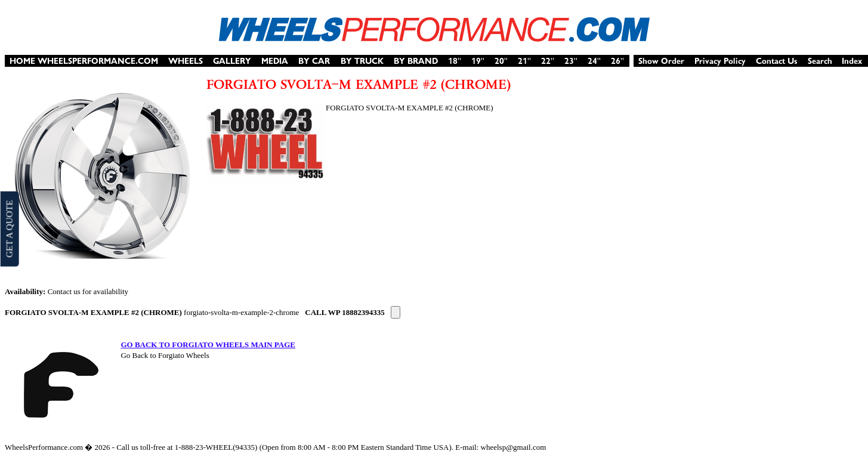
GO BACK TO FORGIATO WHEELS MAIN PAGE (208, 345)
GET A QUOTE (9, 229)
